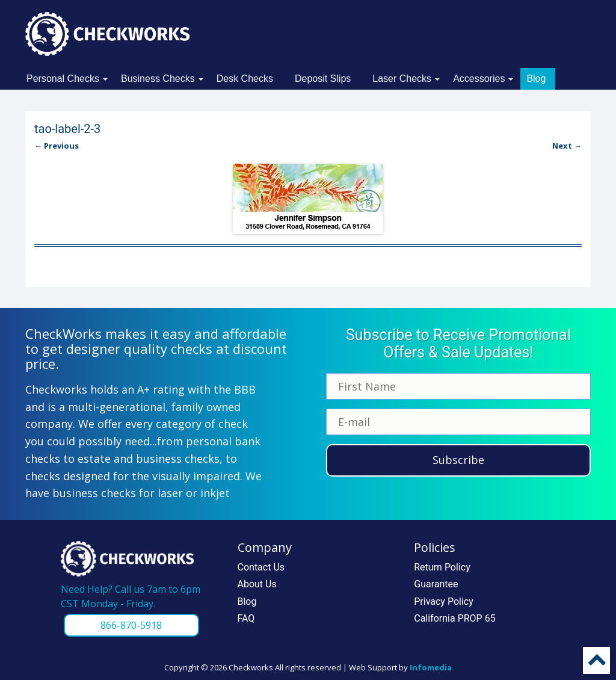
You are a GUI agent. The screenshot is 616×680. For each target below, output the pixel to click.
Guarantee (436, 584)
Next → (567, 146)
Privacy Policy (444, 601)
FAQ (246, 618)
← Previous (57, 146)
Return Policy (442, 567)
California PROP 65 (454, 618)
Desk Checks (245, 79)
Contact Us (261, 567)
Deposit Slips (323, 79)
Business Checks (158, 79)
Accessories (479, 79)
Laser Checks (402, 79)
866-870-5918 (131, 625)
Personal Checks (63, 79)
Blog (536, 79)
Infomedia (431, 667)
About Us (257, 584)
